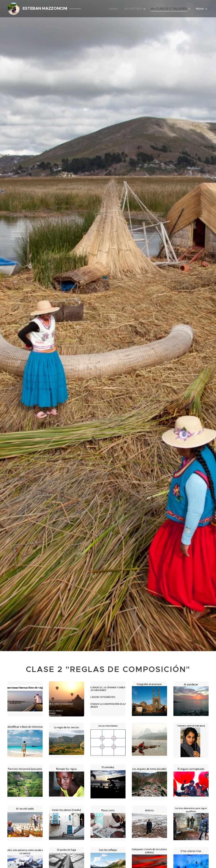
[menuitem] (112, 9)
